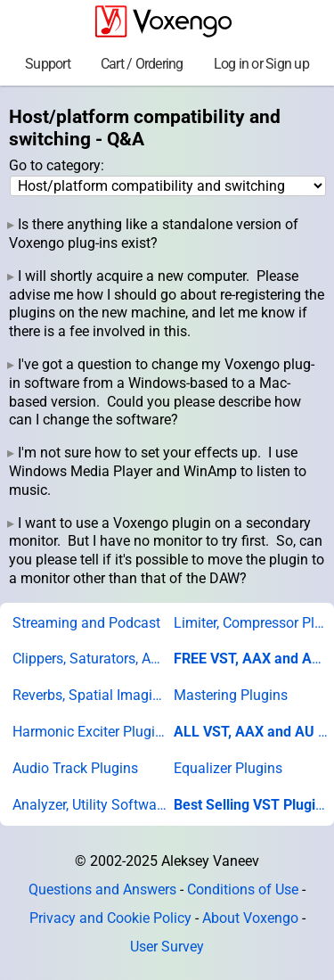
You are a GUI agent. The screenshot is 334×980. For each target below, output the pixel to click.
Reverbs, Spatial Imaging (90, 695)
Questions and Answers (102, 889)
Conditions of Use (243, 889)
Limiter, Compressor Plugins (251, 623)
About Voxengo (250, 918)
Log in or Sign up (261, 64)
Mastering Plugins (231, 695)
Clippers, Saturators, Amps (90, 659)
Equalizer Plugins (228, 768)
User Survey (167, 947)
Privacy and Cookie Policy (110, 918)
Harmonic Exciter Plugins (90, 732)
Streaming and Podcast (86, 623)
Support (48, 64)
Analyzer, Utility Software (90, 805)
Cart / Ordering (142, 64)
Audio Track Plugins (75, 768)
